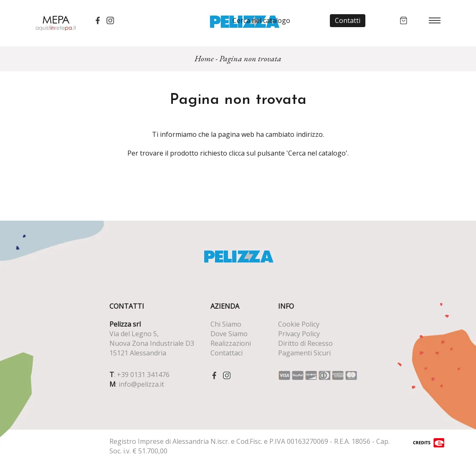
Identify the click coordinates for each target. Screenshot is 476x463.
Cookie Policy (299, 324)
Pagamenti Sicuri (304, 353)
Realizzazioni (231, 343)
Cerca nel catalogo (261, 20)
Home (204, 58)
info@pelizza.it (141, 384)
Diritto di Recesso (305, 343)
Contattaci (227, 353)
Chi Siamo (226, 324)
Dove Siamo (229, 334)
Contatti (348, 20)
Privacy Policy (299, 334)
